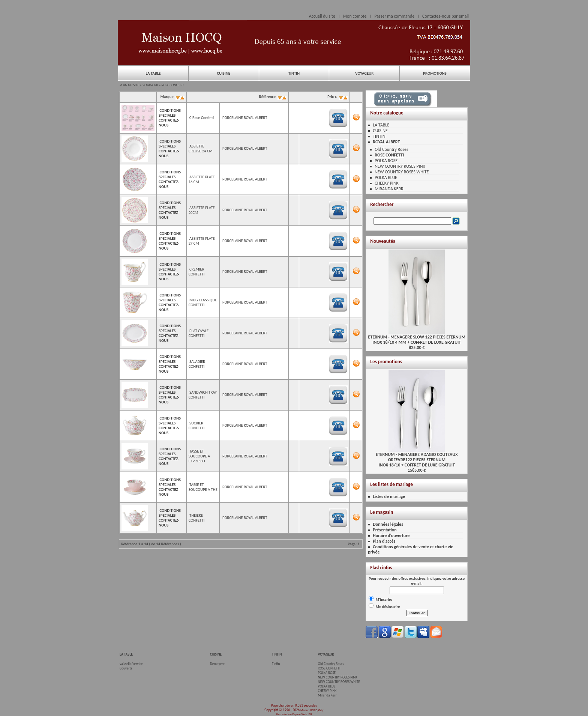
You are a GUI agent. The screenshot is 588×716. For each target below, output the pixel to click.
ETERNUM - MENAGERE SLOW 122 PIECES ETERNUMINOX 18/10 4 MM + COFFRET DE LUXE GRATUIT (417, 338)
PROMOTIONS (435, 73)
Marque (172, 97)
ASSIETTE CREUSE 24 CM (201, 149)
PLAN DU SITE (129, 85)
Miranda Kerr (327, 695)
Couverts (126, 668)
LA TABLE (153, 73)
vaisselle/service (131, 664)
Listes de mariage (389, 496)
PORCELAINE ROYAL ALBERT (245, 118)
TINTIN (294, 73)
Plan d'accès (384, 541)
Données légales (388, 524)
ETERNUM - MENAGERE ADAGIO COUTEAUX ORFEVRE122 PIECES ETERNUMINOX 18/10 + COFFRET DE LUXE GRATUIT (417, 458)
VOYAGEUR (364, 73)
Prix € (337, 97)
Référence (272, 97)
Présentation (385, 530)
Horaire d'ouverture (391, 535)
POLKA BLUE (386, 177)
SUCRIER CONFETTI (197, 426)
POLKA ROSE (386, 161)
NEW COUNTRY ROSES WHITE (402, 172)
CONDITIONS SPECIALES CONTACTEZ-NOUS (170, 118)
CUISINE (223, 73)
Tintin (276, 664)
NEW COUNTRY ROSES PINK (400, 166)
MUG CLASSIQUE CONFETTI (203, 302)
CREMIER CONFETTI (197, 272)
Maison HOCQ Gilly (312, 710)
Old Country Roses (391, 149)
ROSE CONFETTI (172, 85)
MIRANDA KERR (389, 189)
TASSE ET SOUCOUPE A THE (203, 487)
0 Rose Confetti (202, 118)
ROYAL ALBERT (386, 142)
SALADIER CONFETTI (197, 364)
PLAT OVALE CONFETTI (199, 333)
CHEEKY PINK (387, 183)
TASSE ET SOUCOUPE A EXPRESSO (199, 456)
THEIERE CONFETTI (197, 518)
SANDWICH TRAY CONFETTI (203, 395)
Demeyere (217, 664)
